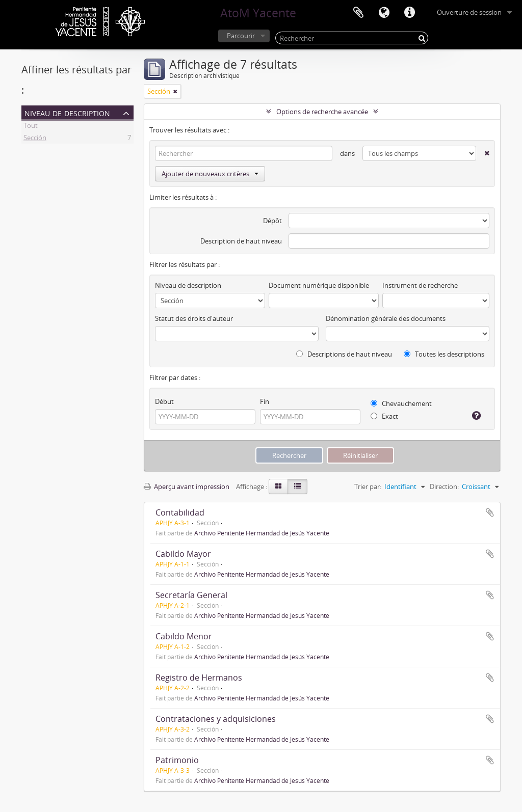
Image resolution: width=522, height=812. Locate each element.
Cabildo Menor (184, 636)
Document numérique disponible (319, 285)
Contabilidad (180, 512)
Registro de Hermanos (199, 678)
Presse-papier (358, 13)
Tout (31, 127)
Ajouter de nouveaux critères (210, 174)
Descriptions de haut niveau (344, 354)
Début (164, 401)
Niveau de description (67, 112)
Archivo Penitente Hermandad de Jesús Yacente (262, 533)
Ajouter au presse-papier (490, 512)
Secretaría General (191, 595)
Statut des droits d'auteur (194, 318)
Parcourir (241, 36)
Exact (384, 416)
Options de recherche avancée (322, 112)
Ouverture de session (469, 12)
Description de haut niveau (241, 241)
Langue (384, 13)
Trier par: (368, 486)
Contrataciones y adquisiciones (216, 719)
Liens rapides (409, 13)
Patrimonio (177, 760)
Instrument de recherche (420, 285)
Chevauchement (401, 403)
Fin (265, 401)
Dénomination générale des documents (386, 318)
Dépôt (272, 221)
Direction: (444, 486)
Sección (35, 139)
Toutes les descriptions (444, 354)
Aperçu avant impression (187, 486)
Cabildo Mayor (183, 554)
